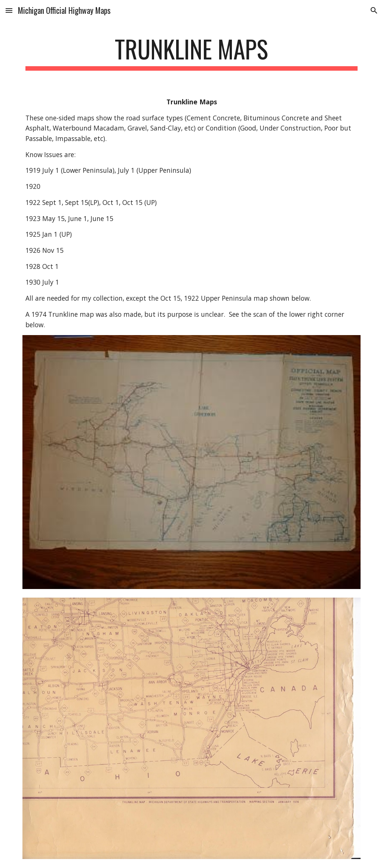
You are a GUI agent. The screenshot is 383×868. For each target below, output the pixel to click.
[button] (9, 10)
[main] (192, 53)
